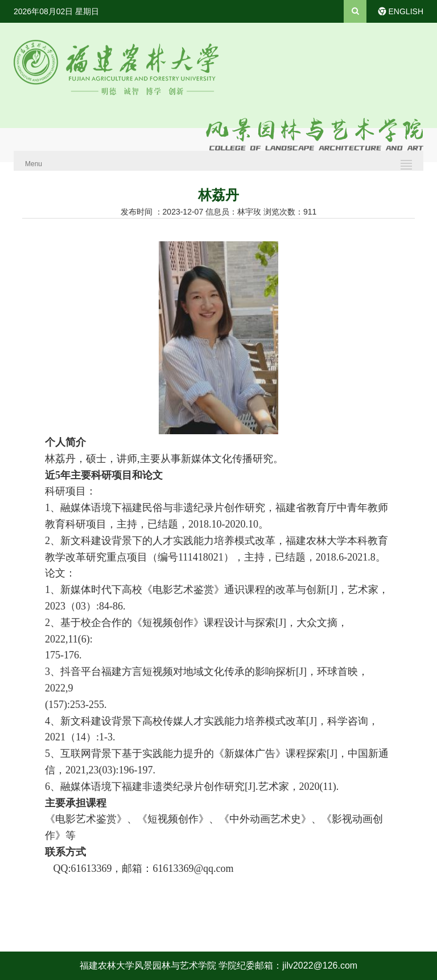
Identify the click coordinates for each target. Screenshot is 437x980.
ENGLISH (406, 11)
